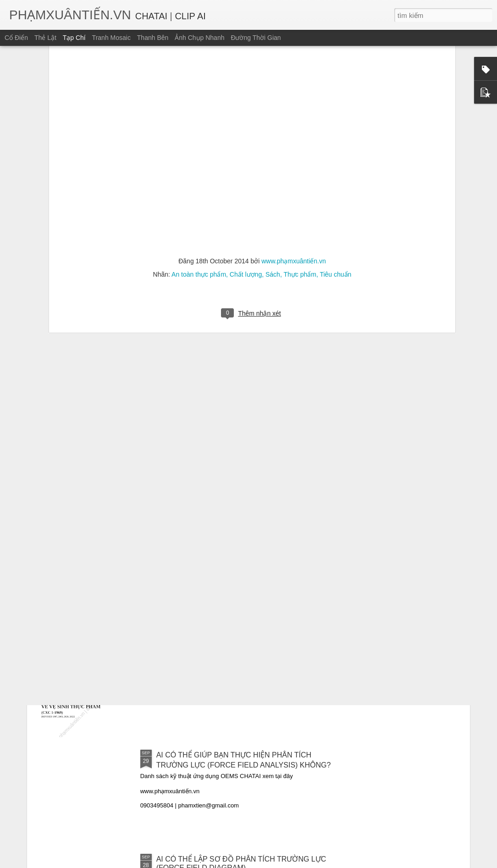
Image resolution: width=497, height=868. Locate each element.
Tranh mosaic (111, 38)
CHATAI (151, 16)
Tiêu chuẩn (335, 133)
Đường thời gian (256, 38)
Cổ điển (16, 38)
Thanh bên (153, 38)
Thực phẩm (300, 133)
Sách (273, 133)
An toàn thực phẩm (199, 133)
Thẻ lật (45, 38)
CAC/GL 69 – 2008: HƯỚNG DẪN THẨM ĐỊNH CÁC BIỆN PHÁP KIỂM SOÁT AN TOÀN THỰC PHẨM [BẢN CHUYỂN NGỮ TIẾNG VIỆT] (242, 557)
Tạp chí (74, 38)
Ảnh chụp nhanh (199, 38)
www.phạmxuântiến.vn (294, 120)
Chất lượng (246, 133)
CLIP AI (190, 16)
